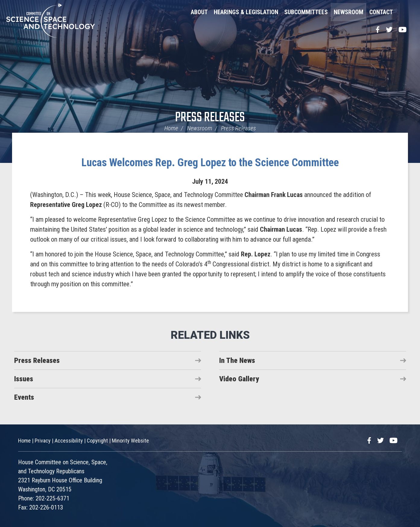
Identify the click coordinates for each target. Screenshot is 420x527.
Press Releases (210, 118)
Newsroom (349, 12)
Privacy (43, 441)
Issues (24, 379)
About (199, 12)
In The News (237, 360)
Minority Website (130, 441)
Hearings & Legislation (246, 12)
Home (171, 128)
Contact (381, 12)
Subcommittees (306, 12)
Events (24, 397)
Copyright (97, 441)
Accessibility (69, 441)
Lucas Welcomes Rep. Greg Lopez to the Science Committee (210, 163)
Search (406, 12)
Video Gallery (239, 379)
